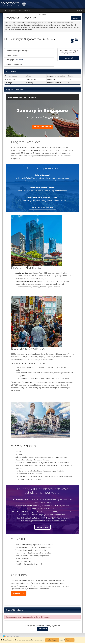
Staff (19, 11)
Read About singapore (42, 207)
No (72, 640)
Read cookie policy (52, 640)
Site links (42, 14)
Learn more (42, 527)
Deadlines (26, 11)
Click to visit (19, 60)
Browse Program (42, 127)
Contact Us (19, 593)
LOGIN (80, 11)
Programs (12, 11)
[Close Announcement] (79, 23)
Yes (68, 640)
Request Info (69, 58)
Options (76, 18)
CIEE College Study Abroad (22, 97)
